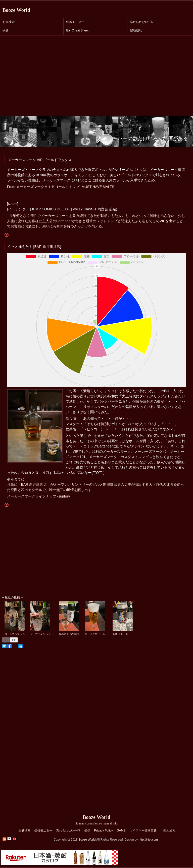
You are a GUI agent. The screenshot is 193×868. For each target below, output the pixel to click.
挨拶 (6, 30)
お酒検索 (9, 22)
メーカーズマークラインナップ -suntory (38, 496)
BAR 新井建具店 (47, 247)
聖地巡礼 (136, 30)
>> (14, 640)
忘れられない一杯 (142, 22)
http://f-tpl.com (148, 840)
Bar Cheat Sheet (77, 30)
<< (6, 640)
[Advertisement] (96, 78)
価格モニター (75, 22)
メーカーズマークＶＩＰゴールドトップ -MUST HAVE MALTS (65, 187)
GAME (121, 831)
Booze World (16, 10)
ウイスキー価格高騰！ (144, 831)
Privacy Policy (103, 831)
